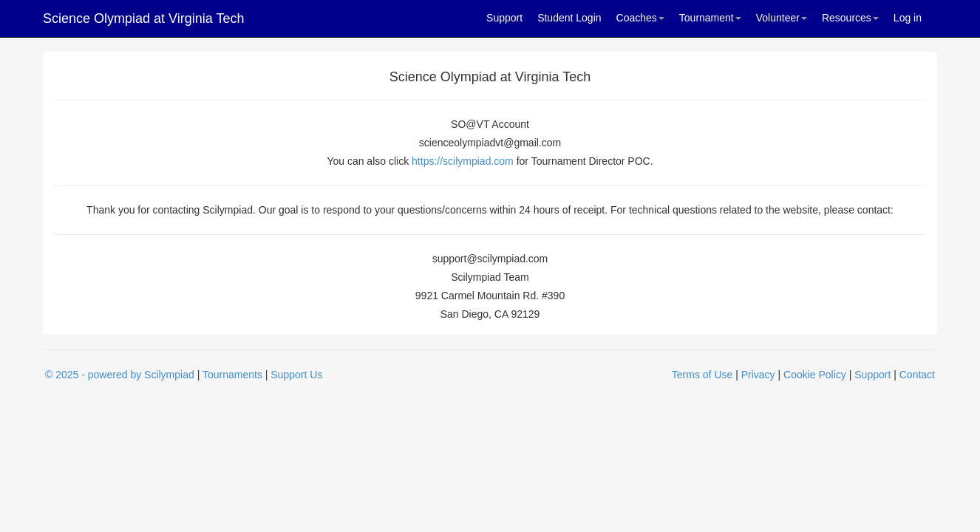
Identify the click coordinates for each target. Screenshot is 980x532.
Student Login (569, 18)
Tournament (710, 18)
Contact (917, 375)
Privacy (758, 375)
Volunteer (782, 18)
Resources (850, 18)
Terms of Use (702, 375)
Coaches (640, 18)
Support (504, 18)
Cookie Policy (815, 375)
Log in (908, 18)
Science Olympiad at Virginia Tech (143, 18)
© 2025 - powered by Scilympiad (120, 375)
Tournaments (232, 375)
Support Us (296, 375)
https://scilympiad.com (463, 161)
